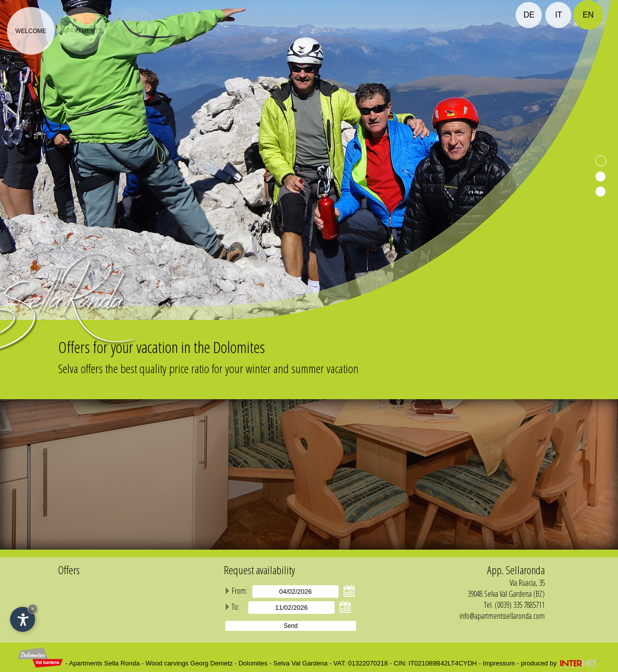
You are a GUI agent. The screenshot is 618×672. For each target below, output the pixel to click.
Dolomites (253, 663)
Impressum (499, 663)
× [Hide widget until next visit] (33, 609)
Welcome (31, 31)
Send (290, 626)
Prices (134, 31)
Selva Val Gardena (300, 663)
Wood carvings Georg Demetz (189, 663)
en (588, 15)
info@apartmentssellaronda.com (502, 616)
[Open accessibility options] (23, 619)
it (558, 15)
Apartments (83, 31)
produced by (561, 663)
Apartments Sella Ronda (105, 663)
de (529, 15)
